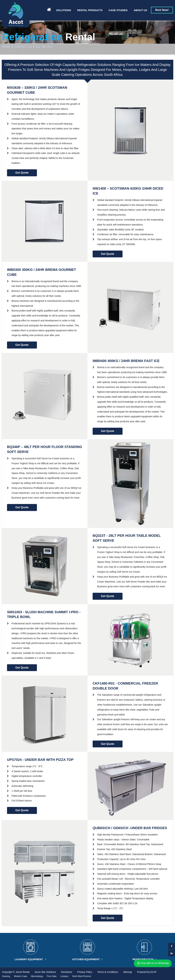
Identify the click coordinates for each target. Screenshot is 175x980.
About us (140, 10)
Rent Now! (162, 10)
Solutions (64, 10)
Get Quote (22, 173)
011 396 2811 (44, 47)
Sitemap (128, 972)
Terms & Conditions (108, 972)
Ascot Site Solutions (45, 972)
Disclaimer (67, 972)
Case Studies (118, 10)
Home (6, 47)
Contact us (23, 47)
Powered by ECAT (147, 972)
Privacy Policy (85, 972)
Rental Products (90, 10)
